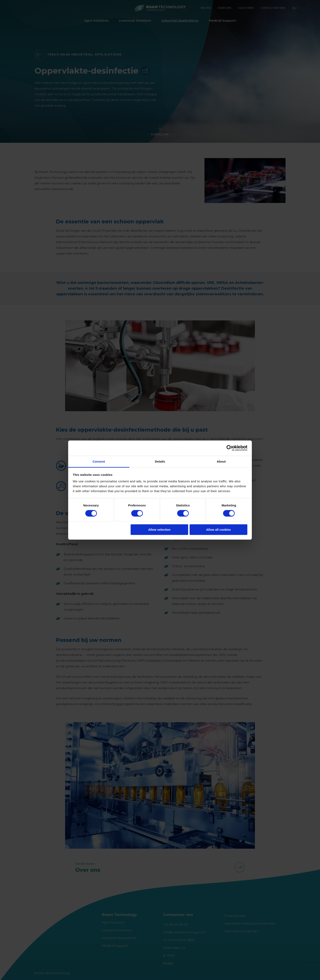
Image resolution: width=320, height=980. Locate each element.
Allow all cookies (218, 530)
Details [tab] (160, 461)
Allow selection (159, 530)
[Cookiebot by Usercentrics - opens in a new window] (229, 448)
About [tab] (221, 461)
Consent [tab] (99, 461)
